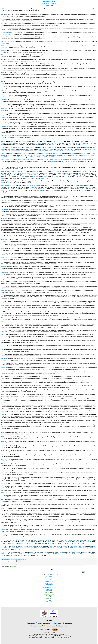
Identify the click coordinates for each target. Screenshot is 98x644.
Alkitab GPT (14, 568)
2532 (44, 141)
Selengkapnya (68, 623)
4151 (80, 143)
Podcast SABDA (48, 626)
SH (51, 574)
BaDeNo (49, 597)
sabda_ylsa (31, 623)
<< (44, 6)
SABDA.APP (49, 595)
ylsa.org (60, 638)
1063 (11, 141)
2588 (71, 145)
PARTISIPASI (48, 630)
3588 (44, 172)
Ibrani (47, 6)
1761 (46, 145)
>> (54, 6)
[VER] (44, 3)
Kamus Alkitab (49, 580)
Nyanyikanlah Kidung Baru (49, 586)
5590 (66, 143)
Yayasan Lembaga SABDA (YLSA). (43, 634)
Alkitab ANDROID (49, 578)
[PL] (52, 3)
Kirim (19, 561)
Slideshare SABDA (62, 626)
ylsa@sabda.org (49, 638)
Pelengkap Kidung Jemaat (49, 587)
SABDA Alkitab (36, 626)
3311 (59, 143)
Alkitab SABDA (13, 567)
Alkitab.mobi (49, 589)
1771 (64, 145)
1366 (10, 143)
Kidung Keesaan (49, 583)
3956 (21, 143)
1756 (54, 141)
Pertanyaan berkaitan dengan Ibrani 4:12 (15, 559)
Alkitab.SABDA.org (49, 593)
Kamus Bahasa (49, 581)
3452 (16, 145)
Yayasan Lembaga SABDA (44, 623)
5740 (35, 175)
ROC (57, 574)
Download (49, 577)
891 (48, 143)
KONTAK (42, 630)
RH (54, 574)
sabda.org (66, 638)
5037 (82, 145)
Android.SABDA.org (49, 594)
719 (91, 143)
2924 (38, 145)
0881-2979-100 (36, 638)
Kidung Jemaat (49, 585)
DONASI (55, 630)
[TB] (48, 3)
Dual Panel (49, 602)
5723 (20, 172)
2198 (37, 141)
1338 (39, 143)
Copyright (49, 591)
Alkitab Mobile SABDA (49, 1)
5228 (82, 141)
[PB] (55, 3)
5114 (72, 141)
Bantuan (49, 600)
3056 (20, 141)
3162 (91, 141)
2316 (28, 141)
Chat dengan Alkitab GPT (18, 564)
